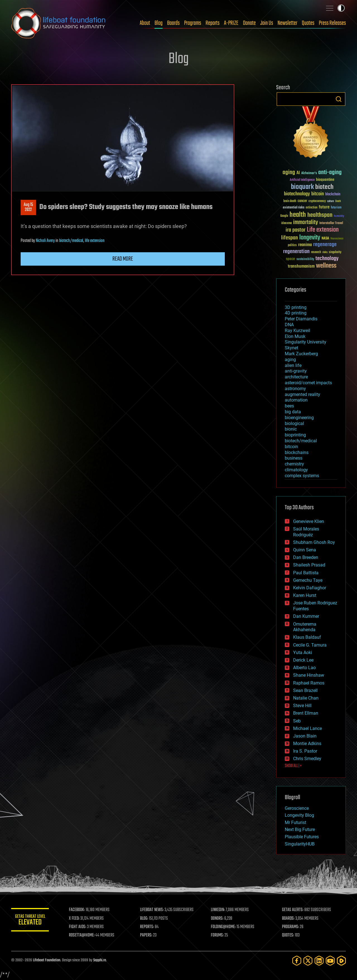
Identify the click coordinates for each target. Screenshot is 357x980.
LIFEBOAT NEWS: (153, 910)
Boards (173, 23)
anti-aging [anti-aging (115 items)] (330, 173)
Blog (159, 23)
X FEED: (76, 919)
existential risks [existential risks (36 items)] (294, 208)
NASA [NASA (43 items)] (325, 239)
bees (289, 406)
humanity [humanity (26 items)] (339, 216)
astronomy (295, 389)
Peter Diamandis (301, 319)
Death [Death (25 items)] (338, 201)
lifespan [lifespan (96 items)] (290, 238)
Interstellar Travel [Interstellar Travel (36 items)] (331, 223)
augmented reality (302, 394)
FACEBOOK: (78, 910)
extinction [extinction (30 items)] (312, 208)
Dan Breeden (306, 557)
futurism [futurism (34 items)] (336, 208)
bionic (291, 429)
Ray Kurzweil (297, 331)
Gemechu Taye (308, 580)
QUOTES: (288, 935)
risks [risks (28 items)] (325, 252)
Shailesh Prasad (309, 565)
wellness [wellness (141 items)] (326, 266)
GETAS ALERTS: (293, 910)
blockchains (297, 452)
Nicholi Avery (45, 241)
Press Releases (332, 23)
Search (339, 99)
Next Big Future (300, 829)
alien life (293, 365)
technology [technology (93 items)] (327, 259)
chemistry (294, 464)
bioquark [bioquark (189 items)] (302, 187)
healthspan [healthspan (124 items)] (320, 215)
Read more (123, 259)
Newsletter (287, 23)
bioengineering (299, 418)
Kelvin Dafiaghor (310, 588)
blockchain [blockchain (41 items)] (333, 194)
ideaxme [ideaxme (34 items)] (286, 224)
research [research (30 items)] (316, 252)
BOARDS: (289, 919)
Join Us (267, 23)
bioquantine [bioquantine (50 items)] (325, 180)
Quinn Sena (305, 550)
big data (293, 412)
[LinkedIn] (319, 961)
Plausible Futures (302, 837)
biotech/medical (71, 241)
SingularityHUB (300, 844)
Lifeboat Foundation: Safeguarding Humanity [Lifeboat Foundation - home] (59, 23)
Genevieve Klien (309, 521)
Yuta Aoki (303, 653)
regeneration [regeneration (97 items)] (296, 252)
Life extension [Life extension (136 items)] (323, 230)
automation (296, 400)
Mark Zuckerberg (301, 354)
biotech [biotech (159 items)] (324, 187)
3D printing (296, 307)
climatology (296, 470)
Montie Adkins (307, 744)
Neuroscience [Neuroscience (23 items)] (337, 239)
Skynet (291, 348)
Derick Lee (303, 660)
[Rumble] (341, 961)
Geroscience (297, 808)
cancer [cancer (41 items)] (302, 201)
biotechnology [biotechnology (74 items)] (297, 194)
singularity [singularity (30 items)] (335, 252)
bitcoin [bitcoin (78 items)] (318, 194)
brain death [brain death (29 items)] (290, 201)
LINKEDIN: (219, 910)
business (294, 458)
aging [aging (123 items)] (289, 173)
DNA (289, 325)
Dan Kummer (306, 616)
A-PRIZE (231, 23)
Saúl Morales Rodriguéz (306, 532)
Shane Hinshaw (309, 675)
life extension (95, 241)
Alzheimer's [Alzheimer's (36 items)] (309, 173)
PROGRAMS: (291, 927)
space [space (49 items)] (290, 259)
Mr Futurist (296, 822)
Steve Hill (302, 706)
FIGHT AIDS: (79, 927)
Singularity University (306, 342)
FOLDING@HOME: (224, 927)
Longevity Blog (299, 815)
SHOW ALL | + (293, 766)
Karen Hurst (305, 595)
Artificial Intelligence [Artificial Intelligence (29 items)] (302, 180)
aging (290, 360)
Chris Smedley (307, 759)
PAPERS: (147, 935)
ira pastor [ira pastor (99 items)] (296, 230)
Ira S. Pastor (305, 751)
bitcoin (291, 447)
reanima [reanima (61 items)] (305, 245)
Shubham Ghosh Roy (314, 542)
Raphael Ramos (309, 683)
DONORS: (218, 919)
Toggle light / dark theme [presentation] (341, 8)
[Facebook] (297, 961)
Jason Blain (305, 736)
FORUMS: (218, 935)
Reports (213, 23)
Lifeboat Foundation (47, 960)
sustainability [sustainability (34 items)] (305, 260)
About (145, 23)
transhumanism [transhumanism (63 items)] (301, 266)
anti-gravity (296, 371)
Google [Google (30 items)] (284, 216)
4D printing (296, 313)
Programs (193, 23)
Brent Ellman (306, 713)
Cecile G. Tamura (310, 645)
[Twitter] (308, 961)
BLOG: (145, 919)
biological (294, 423)
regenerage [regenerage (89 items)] (325, 245)
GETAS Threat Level (31, 921)
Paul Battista (306, 573)
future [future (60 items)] (324, 207)
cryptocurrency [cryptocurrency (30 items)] (317, 201)
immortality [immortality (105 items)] (306, 222)
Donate (249, 23)
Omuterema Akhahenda (305, 627)
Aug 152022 (28, 207)
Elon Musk (295, 336)
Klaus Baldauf (307, 637)
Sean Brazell (305, 690)
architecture (296, 377)
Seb (297, 721)
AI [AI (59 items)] (298, 173)
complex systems (302, 476)
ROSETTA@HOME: (83, 935)
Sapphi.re (100, 960)
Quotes (308, 23)
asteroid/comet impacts (308, 383)
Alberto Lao (304, 668)
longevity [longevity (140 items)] (310, 238)
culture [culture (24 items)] (331, 201)
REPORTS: (148, 927)
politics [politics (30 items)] (292, 245)
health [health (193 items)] (298, 215)
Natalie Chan (306, 698)
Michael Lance (307, 728)
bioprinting (295, 435)
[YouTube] (330, 961)
